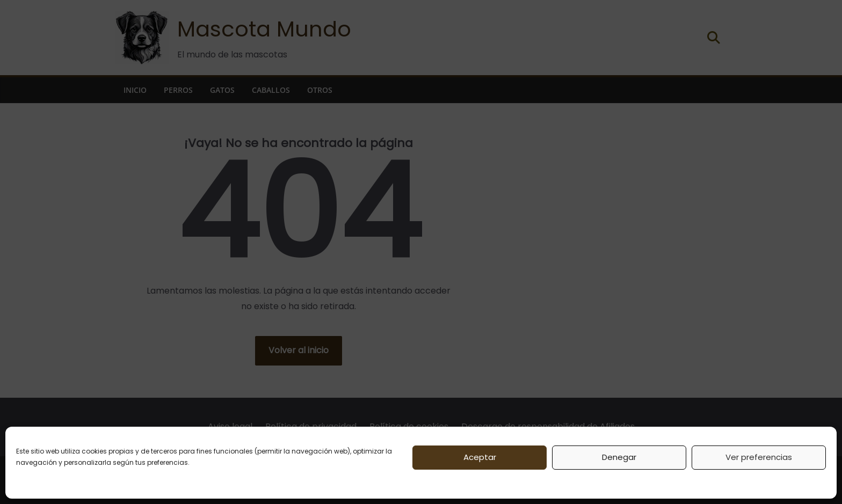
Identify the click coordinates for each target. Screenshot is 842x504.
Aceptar (480, 457)
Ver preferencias (759, 457)
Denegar (619, 457)
